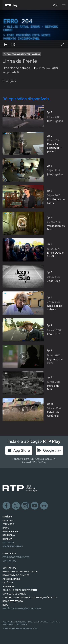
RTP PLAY (8, 539)
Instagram (25, 506)
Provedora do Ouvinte (16, 575)
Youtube (35, 506)
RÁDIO (6, 528)
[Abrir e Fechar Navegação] (64, 5)
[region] (34, 29)
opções (9, 81)
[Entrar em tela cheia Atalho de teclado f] (63, 44)
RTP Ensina (9, 535)
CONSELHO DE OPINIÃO (15, 594)
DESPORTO (8, 520)
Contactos (9, 561)
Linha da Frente (20, 61)
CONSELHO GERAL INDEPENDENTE (20, 590)
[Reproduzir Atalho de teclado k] (5, 44)
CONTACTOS (9, 568)
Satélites (8, 583)
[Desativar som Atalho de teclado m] (13, 44)
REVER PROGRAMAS (13, 546)
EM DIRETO (8, 543)
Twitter (16, 506)
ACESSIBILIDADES (12, 579)
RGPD (5, 605)
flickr (44, 506)
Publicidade (21, 624)
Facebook (7, 506)
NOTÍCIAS (8, 517)
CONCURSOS (9, 553)
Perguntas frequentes (16, 557)
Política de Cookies (38, 622)
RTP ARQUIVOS (10, 532)
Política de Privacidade (14, 622)
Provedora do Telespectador (20, 572)
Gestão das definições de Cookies (22, 609)
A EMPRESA (8, 586)
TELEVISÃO (8, 524)
